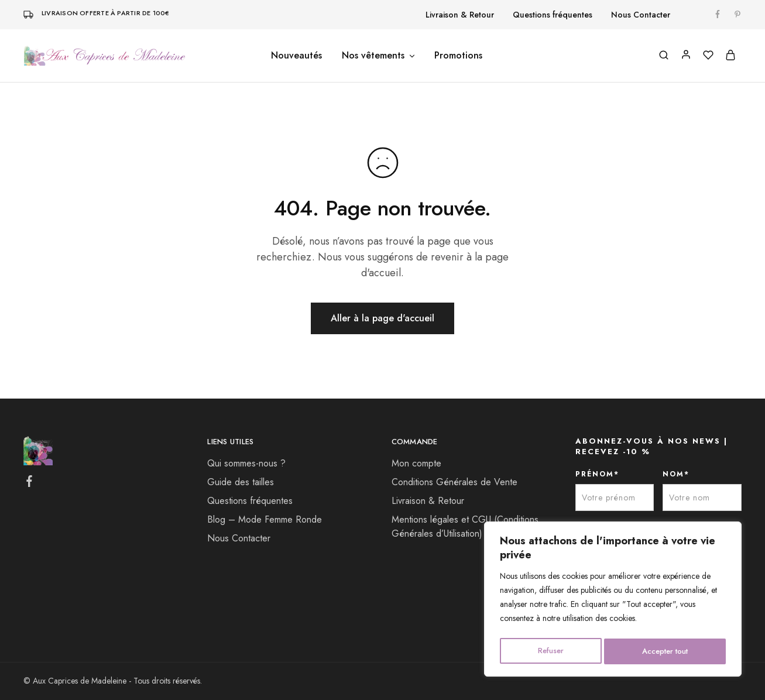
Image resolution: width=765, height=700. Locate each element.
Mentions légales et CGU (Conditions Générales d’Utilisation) (465, 526)
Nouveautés (296, 56)
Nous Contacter (641, 15)
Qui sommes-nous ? (246, 463)
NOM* (676, 474)
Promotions (458, 56)
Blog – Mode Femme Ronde (265, 519)
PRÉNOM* (597, 474)
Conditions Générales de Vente (454, 482)
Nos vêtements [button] (379, 56)
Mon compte (416, 463)
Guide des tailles (241, 482)
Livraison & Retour (460, 15)
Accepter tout (665, 651)
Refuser (549, 651)
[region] (613, 601)
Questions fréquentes (553, 15)
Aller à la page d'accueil (382, 318)
